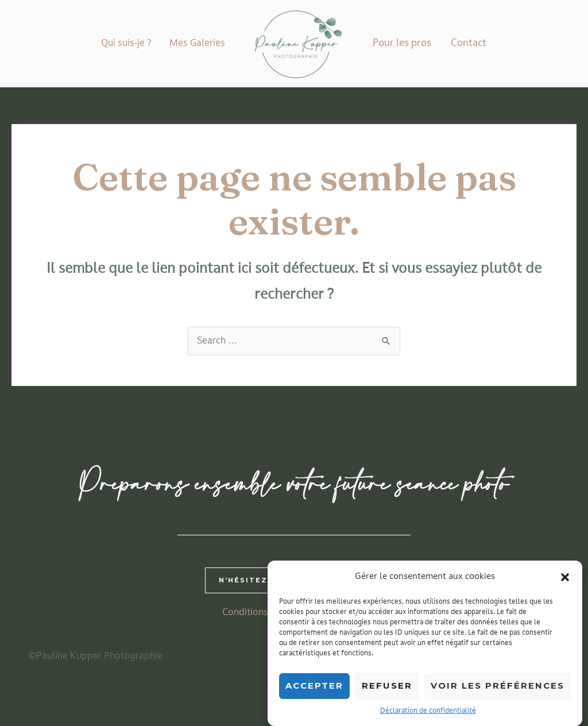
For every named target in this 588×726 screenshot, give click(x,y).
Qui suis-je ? (126, 44)
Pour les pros (402, 43)
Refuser (387, 688)
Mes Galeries (197, 44)
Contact (469, 43)
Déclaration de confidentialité (428, 714)
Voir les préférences (498, 688)
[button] (565, 580)
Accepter (314, 688)
